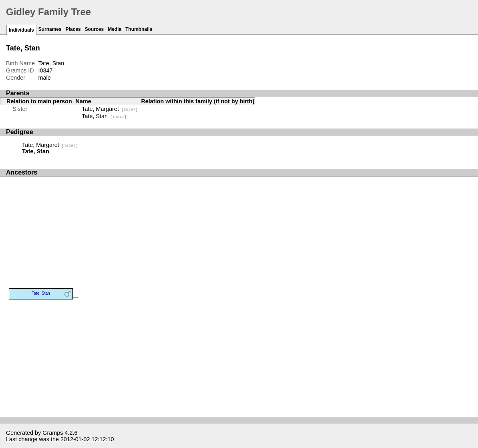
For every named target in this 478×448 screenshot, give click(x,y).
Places (73, 29)
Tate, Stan (104, 116)
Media (114, 29)
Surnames (50, 29)
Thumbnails (139, 29)
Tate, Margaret (110, 109)
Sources (94, 29)
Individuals (21, 30)
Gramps (53, 433)
